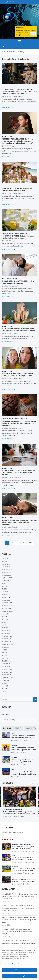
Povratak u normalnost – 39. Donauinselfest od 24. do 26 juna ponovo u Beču (24, 774)
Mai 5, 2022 (16, 777)
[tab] (7, 728)
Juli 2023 (5, 650)
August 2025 (6, 581)
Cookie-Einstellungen (20, 965)
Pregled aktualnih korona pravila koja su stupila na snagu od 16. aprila (23, 738)
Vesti (3, 87)
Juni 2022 (5, 686)
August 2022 (6, 680)
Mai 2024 (5, 622)
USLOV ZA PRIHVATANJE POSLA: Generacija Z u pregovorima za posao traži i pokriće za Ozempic (19, 473)
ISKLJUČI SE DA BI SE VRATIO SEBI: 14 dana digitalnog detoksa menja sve (18, 282)
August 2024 (6, 614)
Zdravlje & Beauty (12, 87)
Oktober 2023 (6, 642)
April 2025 (5, 592)
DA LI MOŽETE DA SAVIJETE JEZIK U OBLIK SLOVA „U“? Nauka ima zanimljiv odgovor (18, 375)
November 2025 (7, 572)
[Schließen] (37, 948)
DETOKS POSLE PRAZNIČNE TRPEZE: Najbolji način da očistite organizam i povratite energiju (19, 330)
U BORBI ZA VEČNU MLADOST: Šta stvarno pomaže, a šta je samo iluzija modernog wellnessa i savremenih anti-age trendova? (17, 141)
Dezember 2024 (7, 603)
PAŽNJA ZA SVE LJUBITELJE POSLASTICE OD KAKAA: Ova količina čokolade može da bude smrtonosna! (19, 423)
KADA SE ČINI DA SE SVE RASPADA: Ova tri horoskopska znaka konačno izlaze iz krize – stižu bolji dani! (18, 943)
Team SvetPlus (19, 96)
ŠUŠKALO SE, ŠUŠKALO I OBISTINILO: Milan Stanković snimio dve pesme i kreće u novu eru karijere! (24, 881)
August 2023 (6, 647)
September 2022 (7, 678)
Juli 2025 (5, 583)
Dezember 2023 (7, 636)
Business (6, 809)
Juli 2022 (5, 683)
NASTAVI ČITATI (8, 107)
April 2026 (5, 559)
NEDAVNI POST (7, 839)
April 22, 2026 (7, 96)
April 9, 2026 (7, 478)
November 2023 (7, 639)
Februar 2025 (6, 597)
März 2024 (5, 628)
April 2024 (5, 625)
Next (31, 543)
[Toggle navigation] (19, 41)
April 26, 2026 (8, 817)
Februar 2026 (6, 564)
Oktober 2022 (6, 675)
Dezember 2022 (7, 669)
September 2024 (7, 611)
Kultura (14, 745)
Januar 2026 (6, 567)
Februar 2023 (6, 664)
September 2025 (7, 578)
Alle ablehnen (20, 971)
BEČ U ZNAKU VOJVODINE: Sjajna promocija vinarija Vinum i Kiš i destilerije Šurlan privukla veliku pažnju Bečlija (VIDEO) (19, 814)
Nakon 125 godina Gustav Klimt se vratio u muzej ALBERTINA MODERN (24, 762)
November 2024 (7, 606)
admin (26, 740)
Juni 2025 (5, 586)
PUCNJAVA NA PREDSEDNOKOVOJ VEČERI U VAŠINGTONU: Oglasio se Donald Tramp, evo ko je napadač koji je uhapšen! (18, 908)
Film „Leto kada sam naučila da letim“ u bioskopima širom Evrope (24, 749)
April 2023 (5, 658)
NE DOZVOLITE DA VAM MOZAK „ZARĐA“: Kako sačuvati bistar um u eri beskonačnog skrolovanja (19, 522)
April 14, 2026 (7, 333)
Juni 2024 (5, 619)
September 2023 (7, 644)
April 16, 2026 (7, 286)
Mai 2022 (5, 689)
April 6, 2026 (7, 527)
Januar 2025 (6, 600)
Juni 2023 (5, 653)
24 (24, 543)
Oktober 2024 (6, 608)
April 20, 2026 (7, 146)
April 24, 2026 (18, 873)
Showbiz (15, 877)
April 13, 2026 (7, 428)
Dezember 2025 (7, 570)
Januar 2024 (6, 633)
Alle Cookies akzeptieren (19, 977)
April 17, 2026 (7, 241)
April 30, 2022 (17, 740)
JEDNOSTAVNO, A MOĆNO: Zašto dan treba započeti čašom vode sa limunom (18, 237)
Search (35, 699)
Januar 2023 (6, 667)
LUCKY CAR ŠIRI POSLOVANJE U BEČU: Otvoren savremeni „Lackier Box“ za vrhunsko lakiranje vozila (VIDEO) (25, 870)
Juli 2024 (5, 617)
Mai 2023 (5, 656)
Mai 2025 (5, 589)
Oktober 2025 (6, 575)
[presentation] (33, 784)
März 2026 (5, 561)
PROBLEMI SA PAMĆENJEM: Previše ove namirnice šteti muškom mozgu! (17, 190)
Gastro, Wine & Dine (8, 186)
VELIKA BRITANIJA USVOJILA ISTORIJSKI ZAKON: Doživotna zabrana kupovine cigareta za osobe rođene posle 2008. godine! (19, 91)
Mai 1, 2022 (16, 753)
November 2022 (7, 672)
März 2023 (5, 661)
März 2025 (5, 595)
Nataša (16, 146)
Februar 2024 (6, 631)
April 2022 (5, 692)
